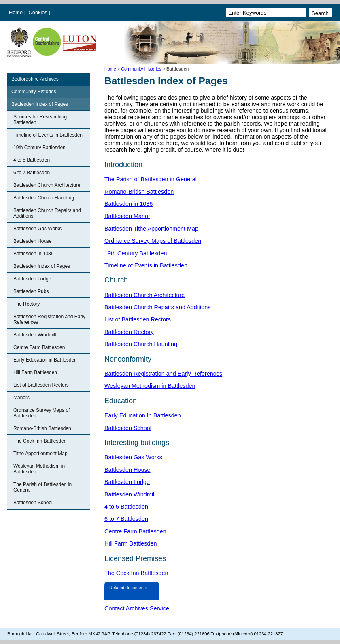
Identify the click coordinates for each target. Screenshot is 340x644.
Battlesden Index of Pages (40, 104)
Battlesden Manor (127, 216)
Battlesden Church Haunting (44, 198)
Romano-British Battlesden (42, 428)
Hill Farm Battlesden (35, 372)
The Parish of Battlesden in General (42, 487)
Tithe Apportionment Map (40, 454)
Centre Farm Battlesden (39, 347)
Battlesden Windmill (35, 335)
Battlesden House (33, 241)
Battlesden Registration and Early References (49, 319)
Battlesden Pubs (31, 291)
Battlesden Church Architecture (47, 185)
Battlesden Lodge (32, 279)
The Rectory (27, 304)
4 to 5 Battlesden (32, 160)
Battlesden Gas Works (37, 229)
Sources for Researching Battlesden (40, 120)
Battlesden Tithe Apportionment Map (151, 229)
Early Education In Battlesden (143, 415)
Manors (21, 398)
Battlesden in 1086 (33, 254)
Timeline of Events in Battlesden (48, 135)
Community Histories (141, 69)
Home (16, 12)
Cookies (39, 12)
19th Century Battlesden (39, 148)
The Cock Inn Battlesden (40, 441)
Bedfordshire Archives (35, 79)
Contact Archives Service (137, 608)
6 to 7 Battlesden (32, 173)
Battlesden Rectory (129, 332)
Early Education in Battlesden (45, 360)
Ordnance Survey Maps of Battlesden (41, 413)
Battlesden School (33, 503)
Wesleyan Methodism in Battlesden (39, 469)
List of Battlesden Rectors (41, 385)
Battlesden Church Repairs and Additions (47, 213)
